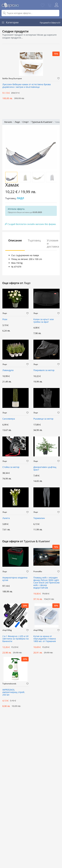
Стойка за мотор (11, 467)
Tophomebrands (9, 684)
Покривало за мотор (44, 370)
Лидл (17, 122)
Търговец (34, 240)
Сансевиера (9, 419)
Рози (5, 319)
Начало (8, 122)
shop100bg (7, 630)
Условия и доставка (53, 243)
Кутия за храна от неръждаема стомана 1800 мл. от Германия (45, 639)
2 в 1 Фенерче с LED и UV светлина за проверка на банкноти (15, 639)
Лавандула (8, 370)
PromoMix (38, 572)
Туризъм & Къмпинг (42, 122)
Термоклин (39, 518)
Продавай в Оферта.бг (50, 23)
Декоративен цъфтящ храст (45, 468)
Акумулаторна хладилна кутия (15, 579)
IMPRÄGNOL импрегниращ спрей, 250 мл (14, 692)
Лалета (6, 518)
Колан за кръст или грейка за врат (44, 321)
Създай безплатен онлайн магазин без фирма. (31, 224)
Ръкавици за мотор (43, 419)
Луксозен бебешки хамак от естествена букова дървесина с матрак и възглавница (27, 86)
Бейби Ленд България (12, 79)
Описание (15, 240)
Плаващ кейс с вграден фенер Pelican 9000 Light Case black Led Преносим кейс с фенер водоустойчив (46, 583)
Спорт (26, 122)
